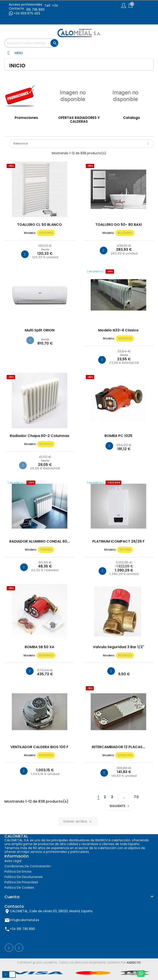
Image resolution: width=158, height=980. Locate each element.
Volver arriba (78, 822)
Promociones (26, 118)
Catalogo (132, 118)
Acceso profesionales (26, 4)
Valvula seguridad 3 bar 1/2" (119, 647)
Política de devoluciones (24, 877)
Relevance (81, 143)
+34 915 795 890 (22, 929)
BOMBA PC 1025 (118, 436)
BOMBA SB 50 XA (39, 647)
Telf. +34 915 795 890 (42, 8)
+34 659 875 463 (24, 13)
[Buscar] (32, 43)
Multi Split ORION (40, 330)
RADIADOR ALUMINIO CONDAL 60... (40, 541)
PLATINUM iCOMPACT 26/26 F (118, 541)
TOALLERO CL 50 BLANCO (39, 225)
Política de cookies (19, 888)
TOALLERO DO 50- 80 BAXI (119, 225)
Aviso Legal (13, 861)
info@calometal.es (24, 920)
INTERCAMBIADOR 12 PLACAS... (118, 747)
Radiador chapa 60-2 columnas (40, 436)
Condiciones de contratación (28, 866)
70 (136, 797)
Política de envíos (18, 872)
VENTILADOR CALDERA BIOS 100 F (39, 747)
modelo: (30, 233)
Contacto (16, 8)
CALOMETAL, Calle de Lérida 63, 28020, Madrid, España (51, 911)
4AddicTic (134, 963)
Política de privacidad (21, 882)
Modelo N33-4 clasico (118, 330)
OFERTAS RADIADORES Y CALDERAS (79, 120)
